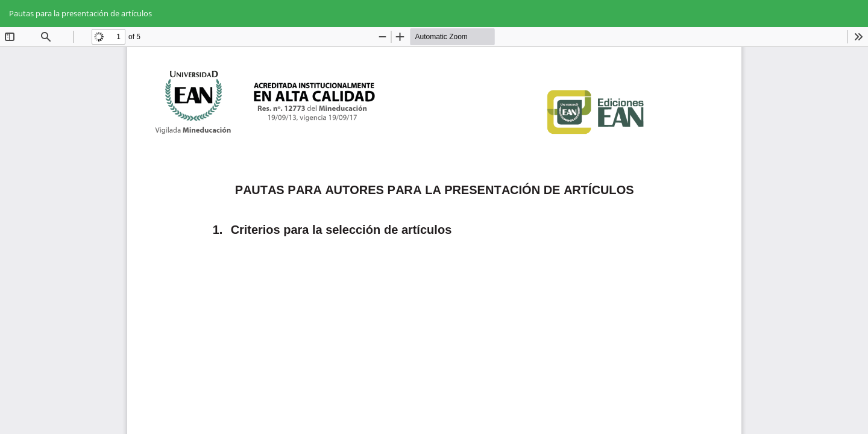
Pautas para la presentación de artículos (80, 13)
